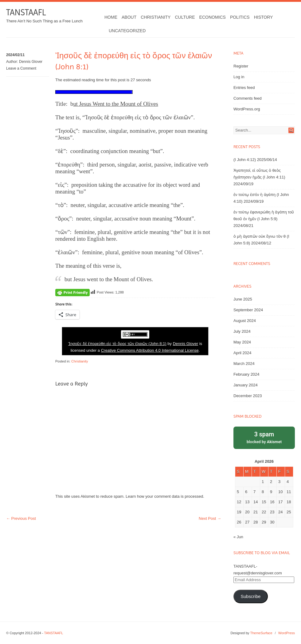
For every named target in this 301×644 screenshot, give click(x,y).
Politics (240, 17)
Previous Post (21, 518)
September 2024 (248, 310)
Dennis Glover (31, 62)
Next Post (210, 518)
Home (111, 17)
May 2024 (242, 342)
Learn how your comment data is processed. (165, 496)
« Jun (238, 537)
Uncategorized (127, 31)
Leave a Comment (21, 68)
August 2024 (245, 321)
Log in (239, 77)
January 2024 (246, 385)
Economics (213, 17)
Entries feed (244, 88)
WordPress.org (247, 109)
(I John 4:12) (245, 160)
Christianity (156, 17)
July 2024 (242, 331)
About (129, 17)
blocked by (264, 437)
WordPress (287, 633)
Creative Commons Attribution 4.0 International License (150, 350)
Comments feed (248, 98)
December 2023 (248, 396)
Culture (185, 17)
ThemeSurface (261, 633)
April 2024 (242, 353)
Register (241, 66)
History (264, 17)
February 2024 (246, 374)
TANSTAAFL (26, 12)
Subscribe (250, 596)
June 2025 (243, 299)
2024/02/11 (15, 55)
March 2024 (244, 364)
